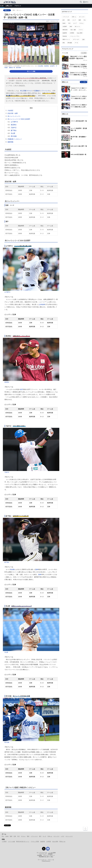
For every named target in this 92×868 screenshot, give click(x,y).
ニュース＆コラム (13, 6)
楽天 (22, 389)
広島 (15, 836)
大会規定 (10, 110)
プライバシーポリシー (49, 855)
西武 (28, 836)
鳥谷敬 (12, 569)
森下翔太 (14, 130)
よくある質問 (52, 853)
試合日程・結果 (13, 113)
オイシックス (69, 836)
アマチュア (52, 6)
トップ (3, 6)
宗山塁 (8, 96)
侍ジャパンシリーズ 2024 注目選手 (19, 119)
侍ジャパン (69, 6)
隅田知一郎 (12, 68)
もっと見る (84, 53)
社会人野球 (55, 842)
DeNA (7, 836)
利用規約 (50, 854)
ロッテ (44, 836)
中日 (18, 836)
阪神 (37, 569)
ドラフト (61, 6)
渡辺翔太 (47, 66)
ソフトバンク (45, 91)
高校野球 (43, 842)
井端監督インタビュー (15, 139)
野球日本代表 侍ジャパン (23, 842)
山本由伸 (42, 304)
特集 (38, 6)
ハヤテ (62, 836)
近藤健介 (37, 91)
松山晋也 (41, 66)
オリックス (56, 836)
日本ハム (50, 836)
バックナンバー (79, 6)
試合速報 (23, 6)
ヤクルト (29, 91)
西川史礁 (14, 136)
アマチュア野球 (35, 842)
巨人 (3, 836)
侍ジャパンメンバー (14, 116)
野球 (14, 10)
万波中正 (14, 128)
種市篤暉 (19, 68)
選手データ (31, 6)
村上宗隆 (23, 91)
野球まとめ (7, 10)
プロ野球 (44, 6)
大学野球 (49, 842)
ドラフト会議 (11, 842)
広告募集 (39, 855)
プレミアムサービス (42, 853)
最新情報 (10, 142)
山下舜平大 (14, 122)
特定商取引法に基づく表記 (46, 857)
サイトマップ (43, 854)
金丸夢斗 (52, 66)
